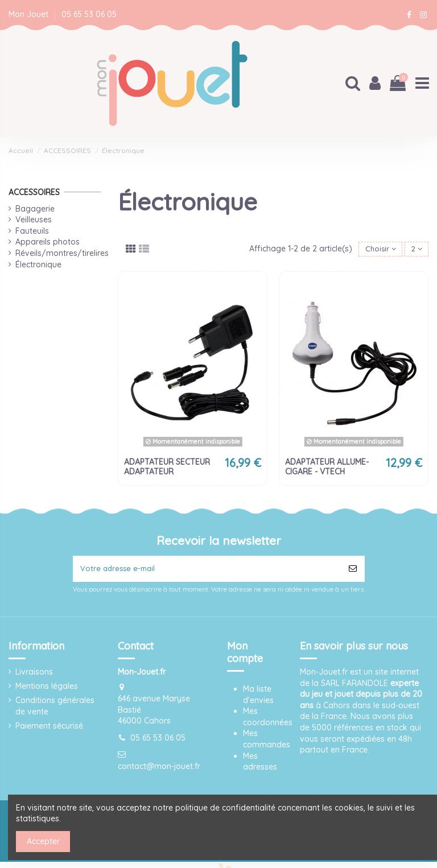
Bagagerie (35, 208)
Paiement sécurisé (49, 728)
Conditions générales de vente (55, 709)
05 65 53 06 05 (89, 14)
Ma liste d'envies (258, 697)
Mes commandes (267, 741)
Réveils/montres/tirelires (62, 253)
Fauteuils (32, 230)
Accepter (43, 841)
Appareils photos (48, 241)
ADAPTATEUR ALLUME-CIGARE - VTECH (327, 467)
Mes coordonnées (268, 719)
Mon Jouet (30, 14)
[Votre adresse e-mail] (207, 570)
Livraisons (34, 674)
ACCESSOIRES (34, 191)
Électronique (38, 263)
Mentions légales (47, 688)
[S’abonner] (353, 570)
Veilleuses (34, 219)
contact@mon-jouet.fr (159, 768)
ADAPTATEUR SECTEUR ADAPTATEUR (167, 467)
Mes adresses (260, 764)
